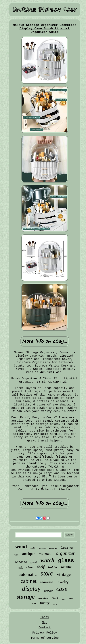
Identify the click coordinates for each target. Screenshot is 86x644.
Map (45, 623)
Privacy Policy (45, 633)
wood (21, 547)
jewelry (63, 582)
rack (20, 568)
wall (16, 555)
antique (29, 554)
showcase (47, 582)
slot (71, 599)
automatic (28, 574)
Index (45, 617)
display (31, 589)
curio (55, 604)
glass (66, 561)
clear (30, 567)
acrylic (66, 567)
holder (53, 567)
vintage (64, 574)
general (34, 562)
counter (53, 548)
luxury (45, 603)
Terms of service (45, 638)
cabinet (29, 581)
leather (67, 548)
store (47, 573)
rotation (42, 549)
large (64, 599)
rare (34, 604)
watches (21, 562)
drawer (48, 591)
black (55, 598)
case (62, 589)
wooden (43, 598)
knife (33, 548)
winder (46, 553)
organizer (65, 553)
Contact (45, 628)
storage (26, 597)
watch (47, 560)
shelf (41, 567)
